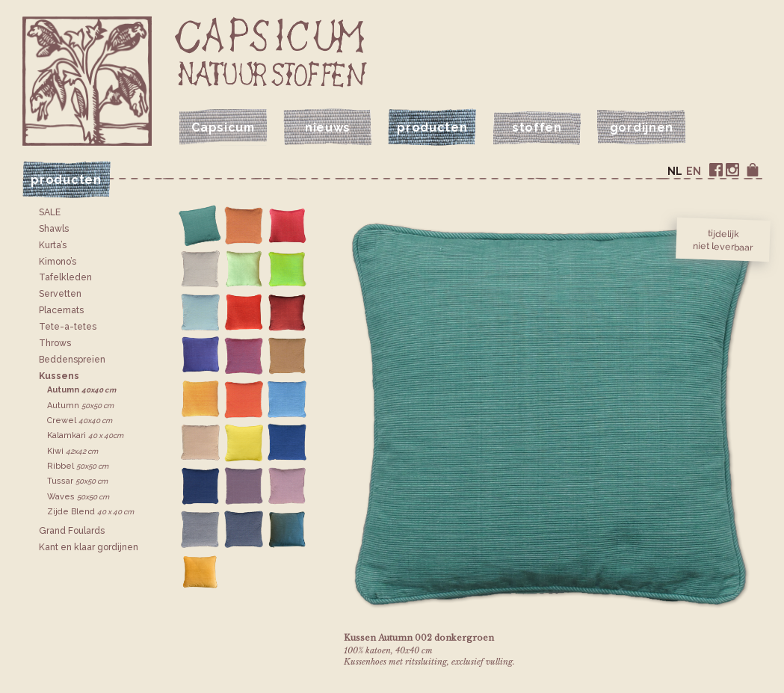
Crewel (80, 421)
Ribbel (78, 466)
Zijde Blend (90, 512)
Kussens (59, 376)
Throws (55, 343)
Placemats (61, 310)
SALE (50, 212)
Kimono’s (58, 262)
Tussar (77, 481)
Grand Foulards (72, 531)
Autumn (81, 390)
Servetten (60, 294)
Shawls (54, 229)
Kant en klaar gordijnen (89, 547)
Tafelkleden (65, 277)
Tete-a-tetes (68, 327)
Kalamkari (85, 435)
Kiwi (72, 451)
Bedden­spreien (72, 360)
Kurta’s (53, 245)
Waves (78, 497)
